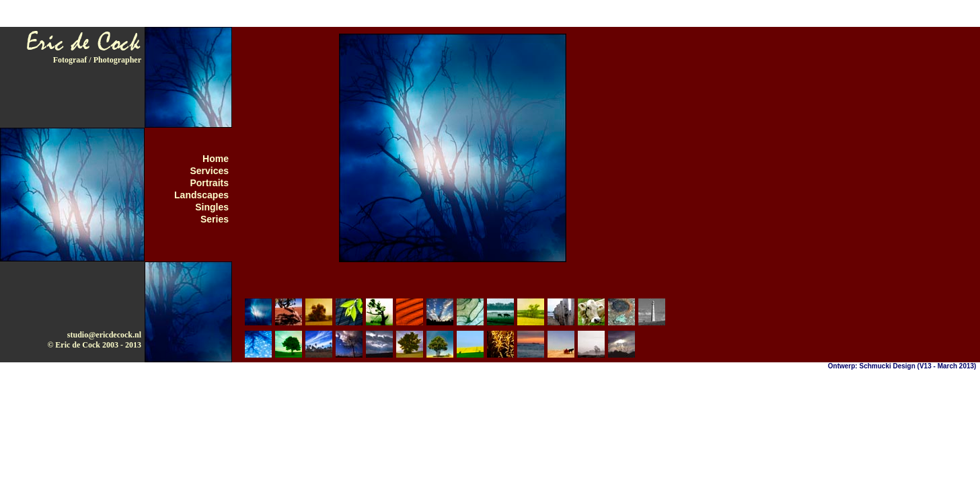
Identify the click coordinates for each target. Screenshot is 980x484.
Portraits (209, 183)
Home (216, 159)
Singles (212, 207)
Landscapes (201, 195)
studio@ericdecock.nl (104, 335)
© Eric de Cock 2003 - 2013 (94, 345)
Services (209, 171)
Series (215, 219)
